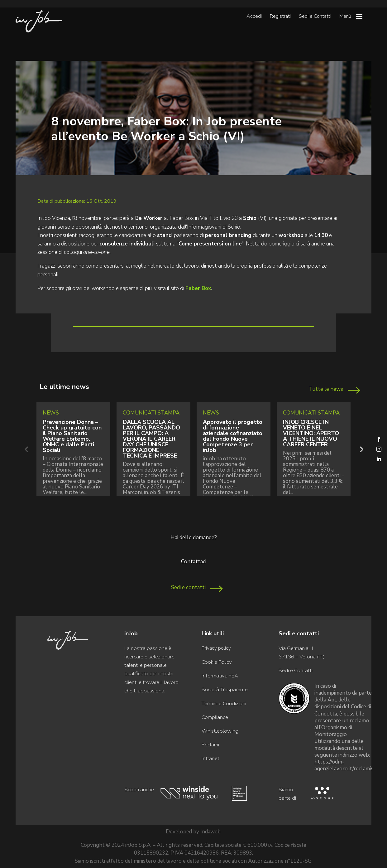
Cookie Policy (217, 662)
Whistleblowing (220, 731)
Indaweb (210, 832)
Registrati (280, 17)
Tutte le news (326, 389)
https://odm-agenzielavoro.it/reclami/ (343, 765)
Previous (26, 449)
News (51, 413)
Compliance (215, 717)
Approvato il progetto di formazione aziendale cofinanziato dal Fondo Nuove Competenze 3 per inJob (233, 436)
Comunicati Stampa (151, 413)
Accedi (254, 17)
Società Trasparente (225, 689)
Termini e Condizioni (224, 703)
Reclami (210, 745)
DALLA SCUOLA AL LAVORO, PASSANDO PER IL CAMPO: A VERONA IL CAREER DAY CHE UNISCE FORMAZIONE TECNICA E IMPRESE (151, 439)
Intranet (210, 758)
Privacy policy (216, 648)
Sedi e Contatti (315, 17)
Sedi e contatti (188, 587)
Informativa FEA (220, 676)
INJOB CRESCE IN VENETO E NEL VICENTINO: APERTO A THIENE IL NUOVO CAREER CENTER (311, 433)
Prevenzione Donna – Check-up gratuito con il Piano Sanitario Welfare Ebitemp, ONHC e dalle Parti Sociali (72, 436)
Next (361, 449)
